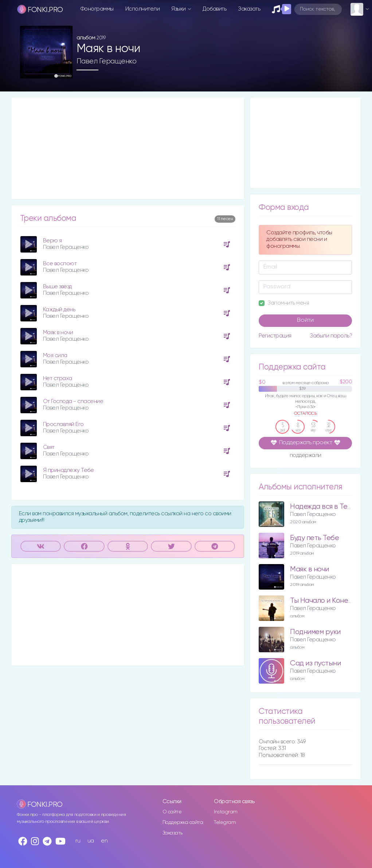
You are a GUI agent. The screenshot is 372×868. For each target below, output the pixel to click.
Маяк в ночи (58, 333)
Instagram (226, 812)
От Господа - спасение (73, 401)
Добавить (214, 9)
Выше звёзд (57, 287)
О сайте (172, 812)
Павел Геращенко (107, 61)
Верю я (52, 241)
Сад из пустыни (315, 663)
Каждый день (59, 310)
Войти (305, 320)
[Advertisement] (128, 148)
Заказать (249, 9)
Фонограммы (97, 9)
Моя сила (55, 355)
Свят (49, 447)
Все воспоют (60, 264)
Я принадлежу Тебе (68, 470)
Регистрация (275, 336)
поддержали (306, 456)
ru (78, 841)
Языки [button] (179, 9)
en (104, 841)
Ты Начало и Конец (321, 601)
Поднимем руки (315, 632)
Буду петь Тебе (314, 538)
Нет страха (58, 378)
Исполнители (143, 9)
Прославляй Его (63, 424)
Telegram (225, 822)
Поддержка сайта (183, 822)
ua (91, 841)
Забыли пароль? (331, 336)
